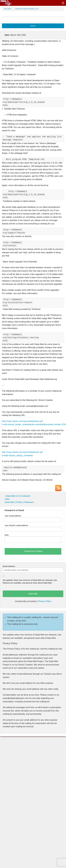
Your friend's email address (16, 525)
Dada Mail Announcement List (27, 9)
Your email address (13, 516)
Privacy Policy (45, 601)
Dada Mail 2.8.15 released (18, 496)
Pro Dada (8, 9)
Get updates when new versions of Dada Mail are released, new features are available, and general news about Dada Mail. (30, 581)
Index (7, 499)
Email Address (9, 566)
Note (7, 535)
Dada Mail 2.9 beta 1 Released (19, 502)
